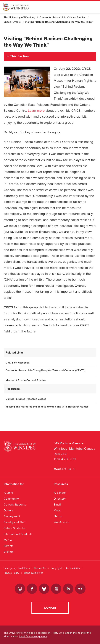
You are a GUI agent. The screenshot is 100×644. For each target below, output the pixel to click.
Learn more (36, 111)
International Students (18, 534)
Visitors (9, 552)
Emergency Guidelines (17, 568)
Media (8, 540)
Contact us (63, 469)
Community (11, 499)
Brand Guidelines (33, 573)
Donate (50, 608)
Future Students (14, 528)
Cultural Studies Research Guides (26, 399)
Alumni (8, 493)
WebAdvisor (62, 522)
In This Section (18, 56)
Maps (57, 510)
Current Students (15, 504)
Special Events (12, 22)
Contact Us (40, 568)
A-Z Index (60, 493)
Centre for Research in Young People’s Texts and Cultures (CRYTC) (45, 370)
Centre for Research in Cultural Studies (63, 17)
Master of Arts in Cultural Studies (26, 380)
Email (57, 504)
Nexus (58, 516)
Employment (12, 516)
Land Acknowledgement (33, 637)
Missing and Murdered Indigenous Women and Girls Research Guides (47, 407)
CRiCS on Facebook (18, 363)
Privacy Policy (12, 573)
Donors (8, 510)
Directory (60, 499)
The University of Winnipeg (19, 17)
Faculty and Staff (14, 522)
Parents (9, 546)
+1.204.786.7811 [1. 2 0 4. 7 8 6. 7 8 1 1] (65, 459)
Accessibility (73, 568)
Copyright (56, 568)
